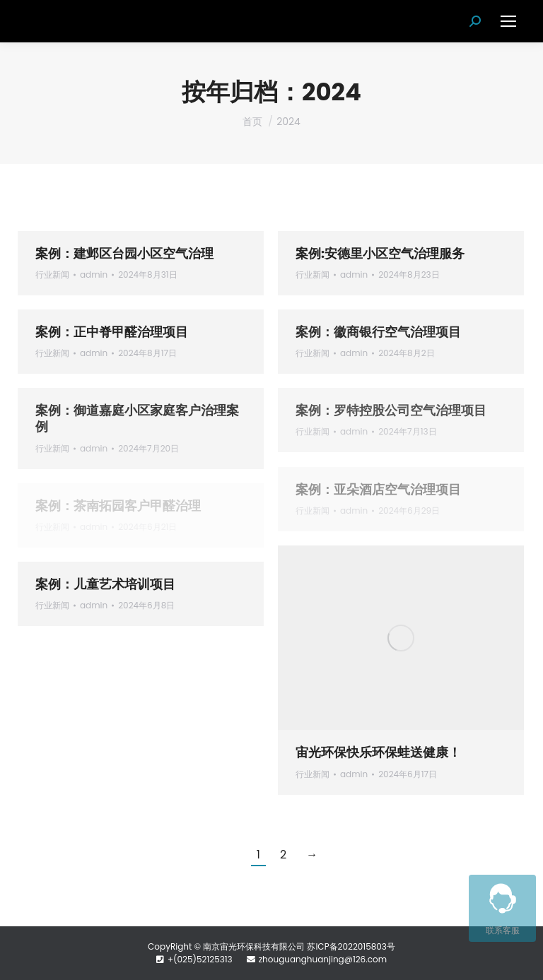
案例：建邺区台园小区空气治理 (124, 253)
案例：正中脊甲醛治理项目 (112, 332)
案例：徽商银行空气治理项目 (378, 332)
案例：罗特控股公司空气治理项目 (391, 410)
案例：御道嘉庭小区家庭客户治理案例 (137, 418)
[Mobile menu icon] (508, 21)
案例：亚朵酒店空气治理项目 (378, 489)
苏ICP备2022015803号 (351, 946)
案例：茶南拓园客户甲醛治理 (118, 506)
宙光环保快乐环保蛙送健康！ (378, 752)
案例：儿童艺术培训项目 (105, 584)
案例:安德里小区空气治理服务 (380, 253)
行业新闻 (52, 274)
